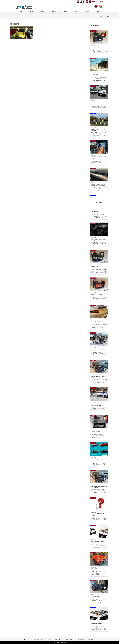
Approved (32, 12)
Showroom (54, 12)
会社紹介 (66, 639)
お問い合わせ (81, 639)
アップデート (30, 639)
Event (76, 12)
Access (99, 12)
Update (20, 12)
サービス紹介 (54, 639)
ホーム (102, 17)
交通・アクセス (73, 639)
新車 (42, 639)
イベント (61, 639)
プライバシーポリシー (90, 639)
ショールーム (47, 639)
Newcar (43, 12)
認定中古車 (37, 639)
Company (87, 12)
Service (65, 12)
